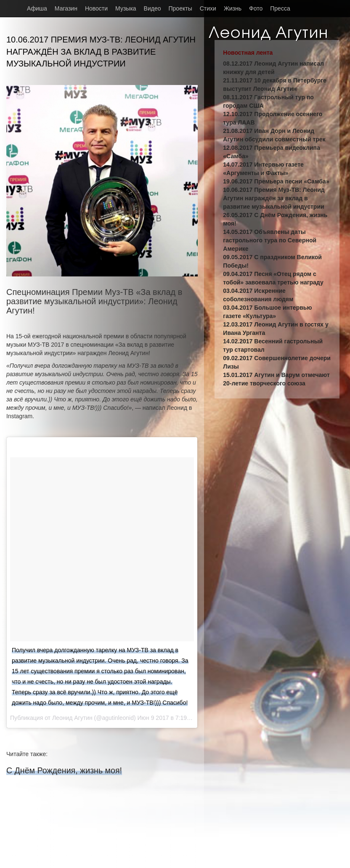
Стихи (208, 8)
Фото (256, 8)
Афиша (37, 8)
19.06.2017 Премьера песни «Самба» (276, 181)
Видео (152, 8)
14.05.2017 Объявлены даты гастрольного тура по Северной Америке (270, 240)
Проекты (180, 8)
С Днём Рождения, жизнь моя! (64, 770)
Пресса (280, 8)
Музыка (126, 8)
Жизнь (233, 8)
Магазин (66, 8)
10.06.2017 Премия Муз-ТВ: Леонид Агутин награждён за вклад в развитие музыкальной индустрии (274, 198)
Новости (96, 8)
